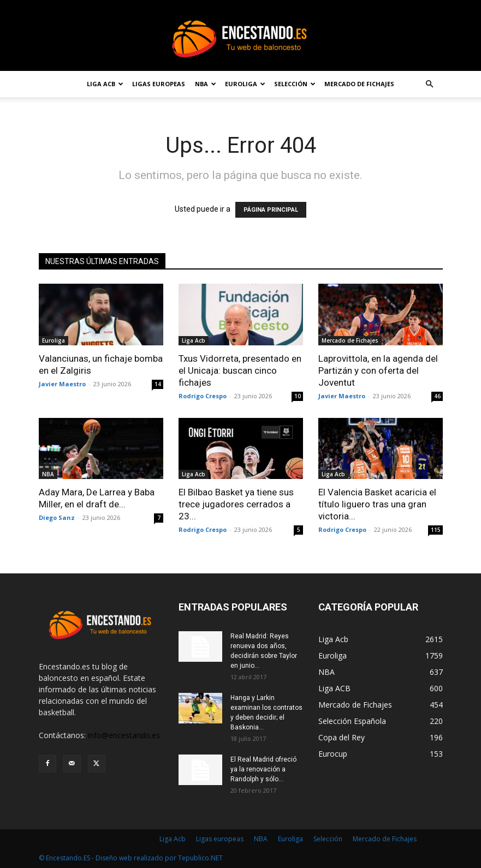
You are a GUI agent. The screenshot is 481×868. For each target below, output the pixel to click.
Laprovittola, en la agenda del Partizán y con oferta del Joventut (378, 370)
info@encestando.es (124, 735)
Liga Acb (105, 84)
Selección (295, 84)
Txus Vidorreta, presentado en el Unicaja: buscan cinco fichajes (240, 370)
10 (298, 396)
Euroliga (245, 84)
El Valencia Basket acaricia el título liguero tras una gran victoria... (377, 504)
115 (436, 530)
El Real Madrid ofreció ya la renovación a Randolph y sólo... (263, 769)
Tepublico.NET (200, 858)
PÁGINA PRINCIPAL (271, 210)
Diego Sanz (57, 517)
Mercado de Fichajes (359, 84)
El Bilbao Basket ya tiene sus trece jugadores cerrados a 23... (236, 504)
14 (158, 384)
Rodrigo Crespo (203, 396)
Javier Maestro (62, 384)
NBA (206, 84)
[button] (430, 84)
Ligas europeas (159, 84)
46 (437, 396)
